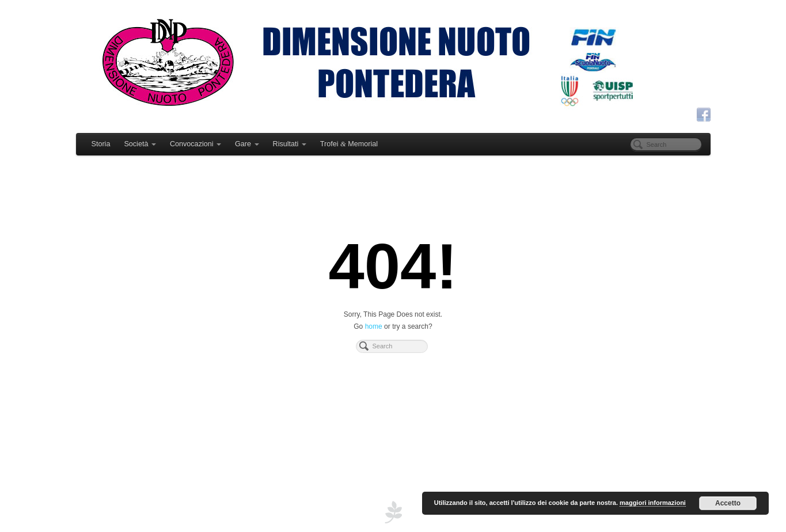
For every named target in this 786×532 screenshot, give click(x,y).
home (374, 326)
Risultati (290, 144)
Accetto (728, 503)
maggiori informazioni (653, 503)
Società (140, 144)
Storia (101, 144)
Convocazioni (195, 144)
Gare (247, 144)
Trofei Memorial (349, 144)
